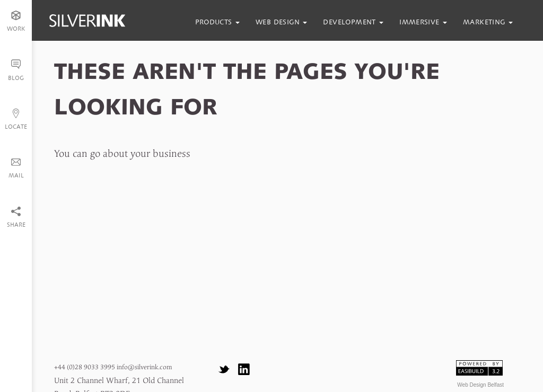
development (353, 22)
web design (281, 22)
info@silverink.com (144, 367)
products (218, 22)
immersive (423, 22)
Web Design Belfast (480, 385)
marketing (488, 22)
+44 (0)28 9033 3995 (85, 367)
